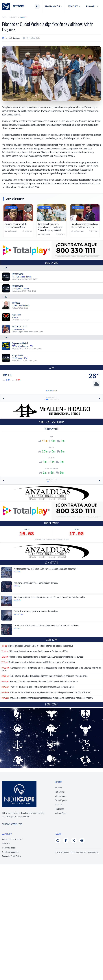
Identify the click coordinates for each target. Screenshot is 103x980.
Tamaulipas (13, 17)
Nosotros (6, 959)
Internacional (60, 912)
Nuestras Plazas (9, 963)
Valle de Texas (61, 929)
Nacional (58, 903)
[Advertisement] (51, 438)
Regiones (92, 6)
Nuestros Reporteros (11, 968)
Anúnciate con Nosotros (12, 955)
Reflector (59, 920)
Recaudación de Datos (11, 972)
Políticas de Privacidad (12, 940)
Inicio (4, 17)
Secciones (74, 6)
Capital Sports (61, 916)
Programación (54, 6)
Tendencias (59, 925)
